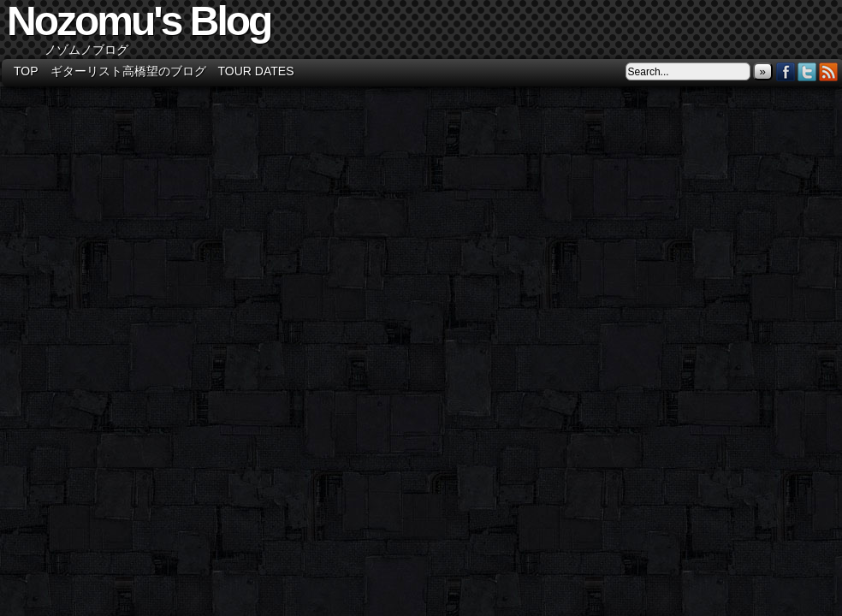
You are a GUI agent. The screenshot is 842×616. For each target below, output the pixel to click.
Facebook (786, 71)
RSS (829, 71)
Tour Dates (256, 71)
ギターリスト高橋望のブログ (128, 71)
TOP (26, 71)
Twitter (807, 71)
